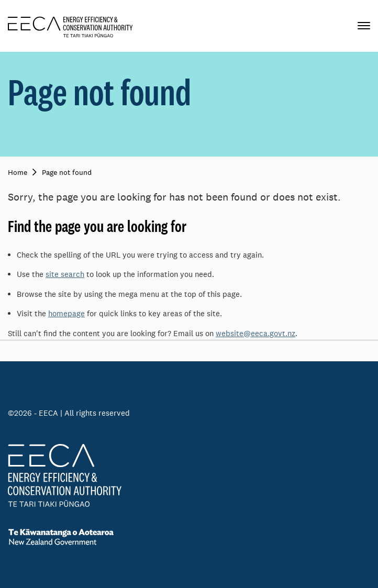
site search (65, 274)
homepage (66, 313)
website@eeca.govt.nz (255, 333)
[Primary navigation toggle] (364, 26)
